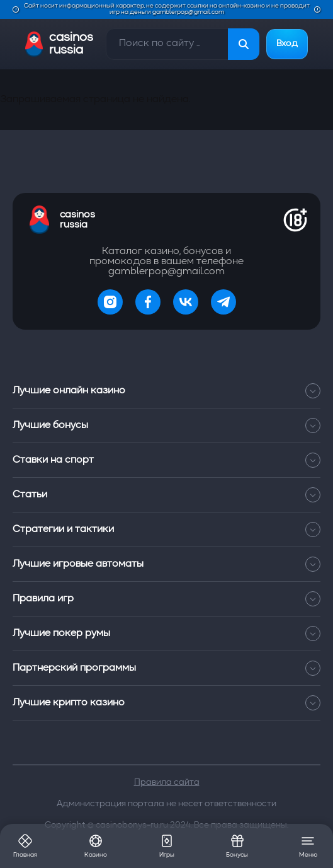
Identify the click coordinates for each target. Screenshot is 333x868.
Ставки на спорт (166, 460)
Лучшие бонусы (166, 425)
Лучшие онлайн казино (166, 391)
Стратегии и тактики (166, 529)
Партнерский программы (166, 668)
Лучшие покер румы (166, 634)
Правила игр (166, 599)
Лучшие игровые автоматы (166, 564)
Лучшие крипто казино (166, 703)
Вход (287, 44)
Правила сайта (167, 782)
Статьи (166, 495)
